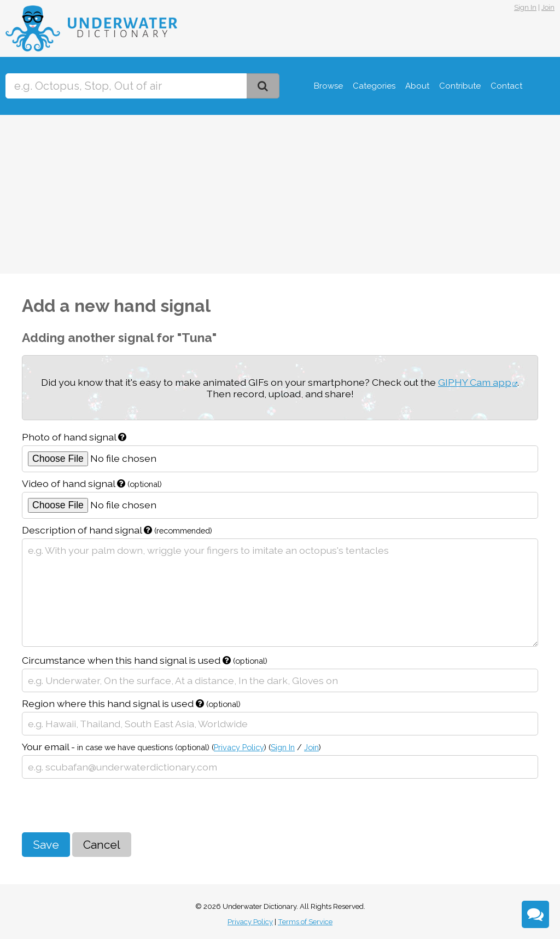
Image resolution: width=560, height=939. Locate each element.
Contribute (460, 86)
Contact (506, 86)
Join (548, 7)
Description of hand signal (117, 530)
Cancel (102, 845)
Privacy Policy (239, 747)
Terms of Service (305, 922)
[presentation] (105, 805)
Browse (328, 86)
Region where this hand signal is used (131, 703)
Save (46, 845)
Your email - (171, 747)
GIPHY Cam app (475, 382)
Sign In (525, 7)
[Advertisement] (280, 197)
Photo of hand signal (74, 437)
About (417, 86)
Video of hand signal (92, 483)
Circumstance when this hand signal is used (145, 660)
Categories (374, 86)
